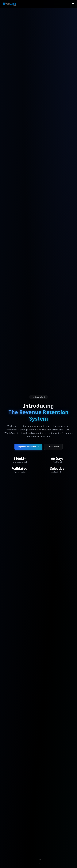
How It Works (53, 447)
